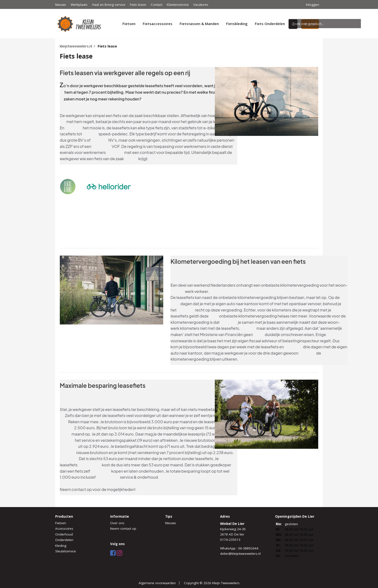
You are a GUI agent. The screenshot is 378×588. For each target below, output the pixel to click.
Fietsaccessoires (158, 24)
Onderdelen (64, 540)
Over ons (117, 523)
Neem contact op (123, 529)
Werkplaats (79, 5)
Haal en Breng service (109, 5)
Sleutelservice (66, 551)
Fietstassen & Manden (199, 24)
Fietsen (129, 24)
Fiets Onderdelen (270, 24)
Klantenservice (178, 5)
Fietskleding (237, 24)
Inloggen (313, 5)
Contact (156, 5)
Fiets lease (138, 5)
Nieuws (61, 5)
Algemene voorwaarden (157, 583)
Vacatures (201, 5)
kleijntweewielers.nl (76, 46)
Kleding (61, 546)
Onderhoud (64, 534)
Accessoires (64, 529)
